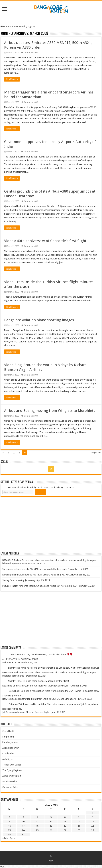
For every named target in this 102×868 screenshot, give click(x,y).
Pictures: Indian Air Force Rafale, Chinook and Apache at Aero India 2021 (40, 586)
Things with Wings (12, 765)
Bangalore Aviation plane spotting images (39, 320)
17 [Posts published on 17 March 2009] (23, 826)
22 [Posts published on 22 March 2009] (93, 826)
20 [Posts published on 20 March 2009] (65, 826)
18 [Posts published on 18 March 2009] (37, 826)
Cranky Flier (8, 753)
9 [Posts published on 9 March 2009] (9, 821)
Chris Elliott (8, 731)
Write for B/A (9, 663)
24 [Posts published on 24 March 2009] (23, 830)
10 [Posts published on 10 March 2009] (23, 821)
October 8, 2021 (79, 686)
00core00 (14, 655)
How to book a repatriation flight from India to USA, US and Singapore (39, 699)
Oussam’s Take (10, 787)
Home (5, 26)
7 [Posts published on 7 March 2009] (79, 817)
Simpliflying (8, 737)
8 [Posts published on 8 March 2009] (92, 817)
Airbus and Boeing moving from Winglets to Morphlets (50, 411)
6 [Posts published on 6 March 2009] (65, 817)
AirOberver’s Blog (12, 776)
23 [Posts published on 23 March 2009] (9, 830)
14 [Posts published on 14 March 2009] (79, 821)
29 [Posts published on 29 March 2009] (93, 830)
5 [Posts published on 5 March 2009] (51, 817)
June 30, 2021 (85, 699)
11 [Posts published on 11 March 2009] (37, 821)
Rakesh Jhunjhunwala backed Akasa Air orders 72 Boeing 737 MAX (36, 575)
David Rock (14, 691)
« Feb (5, 838)
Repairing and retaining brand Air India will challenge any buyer (35, 686)
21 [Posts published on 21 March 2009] (79, 826)
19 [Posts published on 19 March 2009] (51, 826)
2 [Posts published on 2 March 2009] (9, 817)
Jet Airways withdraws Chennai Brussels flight (26, 712)
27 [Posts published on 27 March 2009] (65, 830)
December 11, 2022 (28, 663)
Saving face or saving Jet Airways (19, 580)
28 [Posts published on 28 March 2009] (79, 830)
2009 (14, 26)
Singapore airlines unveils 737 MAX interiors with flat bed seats (35, 569)
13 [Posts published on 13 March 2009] (65, 821)
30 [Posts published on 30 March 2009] (9, 834)
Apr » (12, 838)
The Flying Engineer (12, 770)
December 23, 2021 (36, 676)
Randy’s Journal (10, 742)
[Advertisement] (28, 524)
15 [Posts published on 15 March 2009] (93, 821)
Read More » (12, 79)
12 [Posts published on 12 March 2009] (51, 821)
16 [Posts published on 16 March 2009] (9, 826)
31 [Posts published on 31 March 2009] (23, 834)
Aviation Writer (10, 781)
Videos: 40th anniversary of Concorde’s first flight (45, 241)
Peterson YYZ (16, 704)
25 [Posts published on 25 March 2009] (37, 830)
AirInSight (8, 759)
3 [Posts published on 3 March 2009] (23, 817)
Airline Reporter (11, 748)
